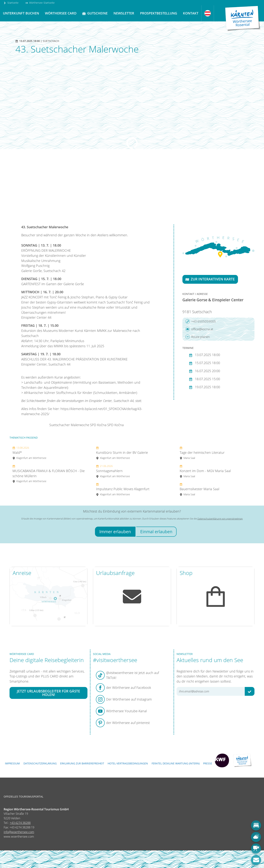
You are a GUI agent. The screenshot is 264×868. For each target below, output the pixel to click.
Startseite (11, 3)
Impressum (12, 763)
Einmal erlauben (156, 532)
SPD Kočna (98, 425)
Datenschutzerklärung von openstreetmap (220, 519)
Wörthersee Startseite (40, 3)
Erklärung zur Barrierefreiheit (82, 763)
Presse (208, 763)
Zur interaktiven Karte (210, 279)
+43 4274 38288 (20, 823)
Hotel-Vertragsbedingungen (128, 763)
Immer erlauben (115, 532)
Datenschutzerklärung (40, 763)
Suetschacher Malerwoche (69, 425)
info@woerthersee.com (19, 832)
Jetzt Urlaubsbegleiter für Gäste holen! (48, 693)
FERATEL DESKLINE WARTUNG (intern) (176, 763)
